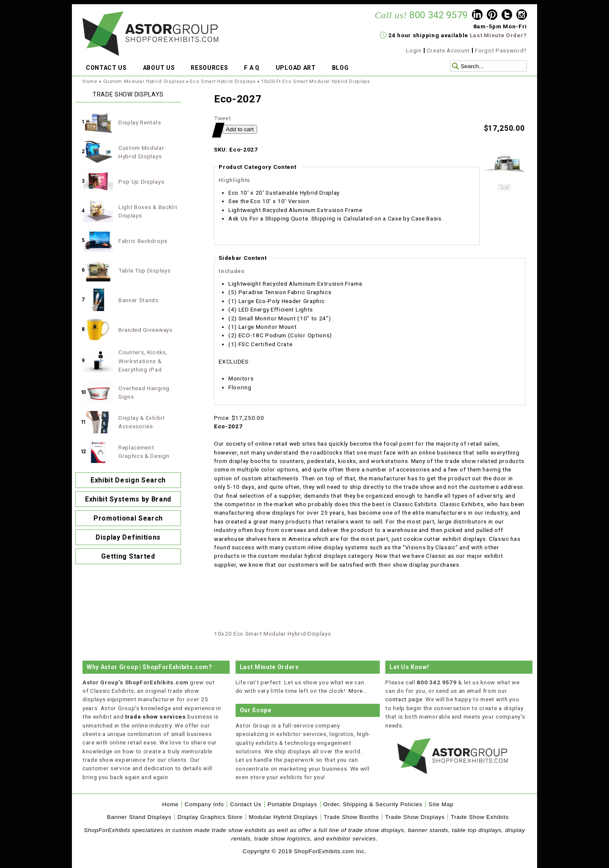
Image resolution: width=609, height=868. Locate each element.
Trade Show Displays (415, 817)
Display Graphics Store (210, 817)
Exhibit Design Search (128, 480)
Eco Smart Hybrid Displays (223, 81)
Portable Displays (292, 804)
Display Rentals (140, 122)
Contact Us (246, 804)
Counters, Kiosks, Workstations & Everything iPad (143, 361)
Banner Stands (139, 300)
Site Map (441, 804)
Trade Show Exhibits (480, 817)
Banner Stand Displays (139, 817)
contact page (404, 699)
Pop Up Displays (141, 182)
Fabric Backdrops (143, 241)
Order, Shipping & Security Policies (373, 804)
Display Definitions (128, 537)
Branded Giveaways (145, 330)
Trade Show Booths (351, 817)
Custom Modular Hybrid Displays (144, 81)
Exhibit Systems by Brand (128, 499)
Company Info (204, 804)
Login (414, 50)
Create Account (449, 50)
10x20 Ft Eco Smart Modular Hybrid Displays (315, 81)
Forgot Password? (501, 50)
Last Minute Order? (498, 35)
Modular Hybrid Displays (283, 817)
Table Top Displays (144, 270)
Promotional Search (128, 518)
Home (90, 81)
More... (358, 691)
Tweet (222, 118)
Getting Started (128, 556)
